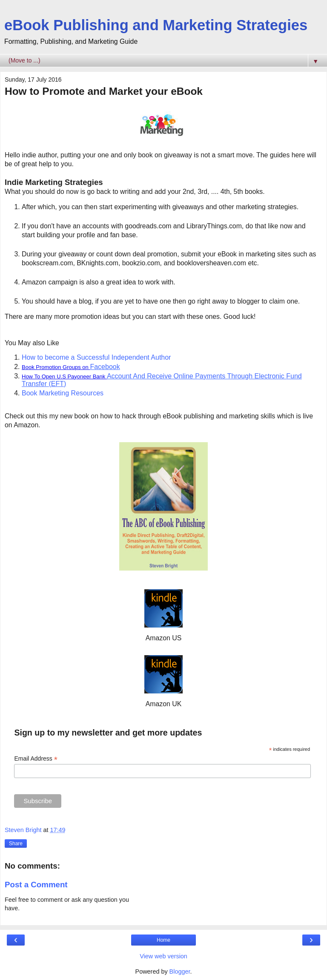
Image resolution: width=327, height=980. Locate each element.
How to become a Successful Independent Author (96, 357)
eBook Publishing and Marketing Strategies (156, 25)
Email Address (36, 759)
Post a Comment (36, 885)
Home (163, 940)
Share (16, 844)
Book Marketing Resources (63, 393)
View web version (163, 956)
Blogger (180, 971)
